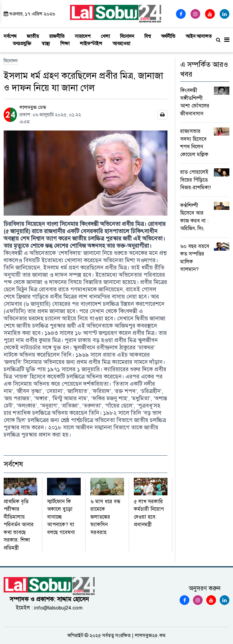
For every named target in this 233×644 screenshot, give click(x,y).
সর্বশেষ (10, 36)
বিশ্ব (148, 36)
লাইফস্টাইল (91, 44)
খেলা (105, 36)
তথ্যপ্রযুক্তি (22, 44)
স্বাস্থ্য (46, 44)
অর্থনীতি (168, 36)
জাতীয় (33, 36)
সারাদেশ (83, 36)
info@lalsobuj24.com (58, 608)
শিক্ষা (65, 44)
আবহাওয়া (121, 44)
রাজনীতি (57, 36)
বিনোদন (127, 36)
